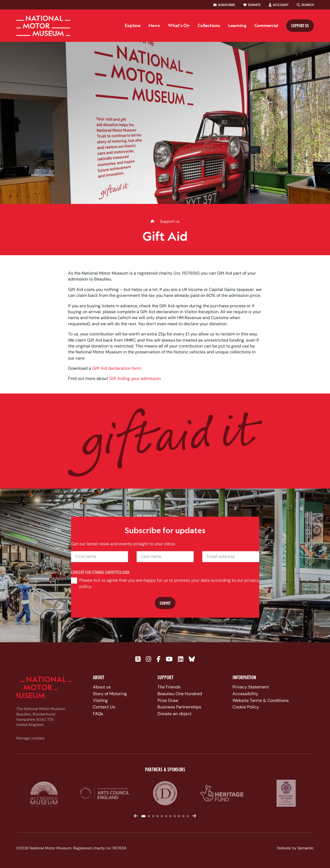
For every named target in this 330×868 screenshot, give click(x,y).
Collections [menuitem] (209, 25)
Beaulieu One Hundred (180, 694)
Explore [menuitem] (133, 25)
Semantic (306, 848)
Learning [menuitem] (237, 25)
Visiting (100, 700)
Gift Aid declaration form (118, 374)
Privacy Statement (251, 687)
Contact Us (104, 707)
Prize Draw (168, 700)
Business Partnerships (179, 707)
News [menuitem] (154, 25)
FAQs (98, 714)
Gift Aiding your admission (136, 384)
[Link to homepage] (43, 26)
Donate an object (174, 714)
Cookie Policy (246, 707)
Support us (300, 26)
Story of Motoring (110, 694)
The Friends (169, 687)
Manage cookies (30, 738)
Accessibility (245, 694)
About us (102, 687)
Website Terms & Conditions (261, 700)
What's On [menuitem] (179, 25)
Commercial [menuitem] (266, 25)
